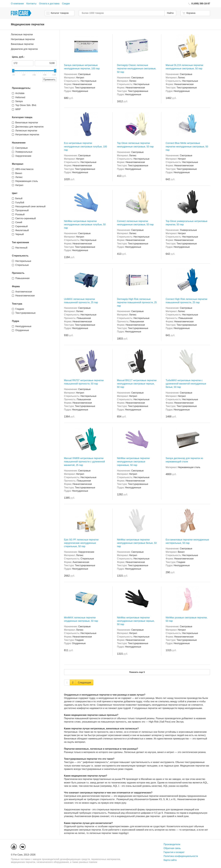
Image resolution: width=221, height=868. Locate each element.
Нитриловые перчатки (23, 39)
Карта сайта (170, 860)
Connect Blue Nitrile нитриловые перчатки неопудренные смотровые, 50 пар (187, 146)
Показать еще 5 (137, 672)
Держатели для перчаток (24, 49)
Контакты (31, 4)
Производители (172, 844)
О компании (17, 4)
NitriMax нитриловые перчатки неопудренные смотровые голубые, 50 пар (85, 225)
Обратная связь (172, 848)
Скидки (66, 4)
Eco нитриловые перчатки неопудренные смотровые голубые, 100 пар (86, 146)
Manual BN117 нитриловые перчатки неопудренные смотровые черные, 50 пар (137, 384)
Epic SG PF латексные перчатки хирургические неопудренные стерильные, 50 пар (81, 543)
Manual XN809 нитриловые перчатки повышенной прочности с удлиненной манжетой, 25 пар (85, 462)
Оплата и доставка (49, 4)
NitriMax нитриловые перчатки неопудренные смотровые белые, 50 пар (137, 543)
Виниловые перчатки (22, 44)
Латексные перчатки (22, 34)
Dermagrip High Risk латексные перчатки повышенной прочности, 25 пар (137, 302)
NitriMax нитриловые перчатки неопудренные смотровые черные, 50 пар (136, 621)
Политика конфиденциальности (181, 856)
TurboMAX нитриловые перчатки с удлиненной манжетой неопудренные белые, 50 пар (186, 384)
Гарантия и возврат (174, 852)
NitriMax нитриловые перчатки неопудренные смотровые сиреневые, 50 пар (133, 462)
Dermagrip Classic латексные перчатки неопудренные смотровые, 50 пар (137, 69)
